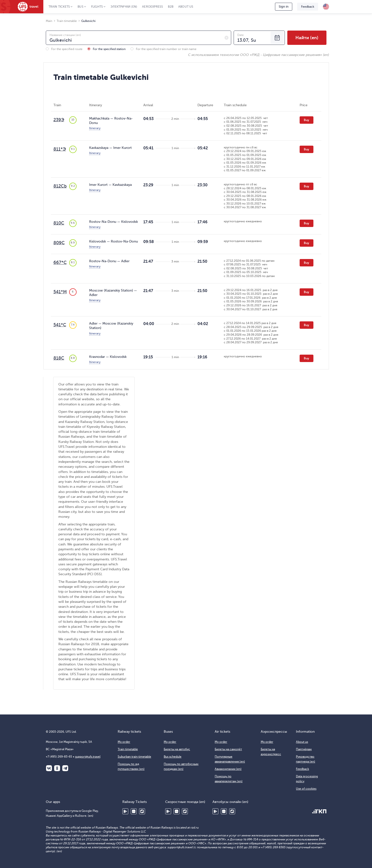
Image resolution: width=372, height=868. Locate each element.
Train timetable (128, 749)
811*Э (60, 149)
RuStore (142, 811)
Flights (97, 7)
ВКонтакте (49, 768)
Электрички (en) (124, 7)
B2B (171, 7)
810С (59, 223)
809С (59, 243)
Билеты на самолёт (228, 749)
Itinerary (95, 128)
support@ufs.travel (88, 757)
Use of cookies (306, 789)
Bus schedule (173, 757)
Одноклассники (57, 768)
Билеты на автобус (177, 749)
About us (186, 7)
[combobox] (138, 38)
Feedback (308, 7)
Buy (307, 120)
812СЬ (60, 186)
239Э (59, 120)
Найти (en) (307, 38)
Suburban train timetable (134, 757)
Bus (81, 7)
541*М (60, 292)
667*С (60, 262)
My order (124, 742)
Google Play (125, 811)
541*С (60, 325)
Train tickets (59, 7)
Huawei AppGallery (134, 811)
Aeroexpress (153, 7)
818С (59, 358)
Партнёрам (304, 749)
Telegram (65, 768)
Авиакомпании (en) (228, 769)
